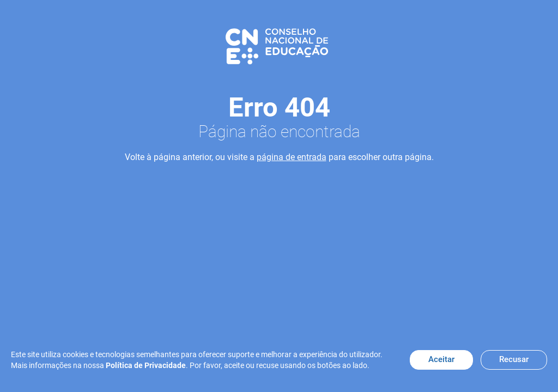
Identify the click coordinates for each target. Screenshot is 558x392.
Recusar (514, 359)
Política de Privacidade (146, 365)
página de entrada (292, 157)
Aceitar (441, 359)
